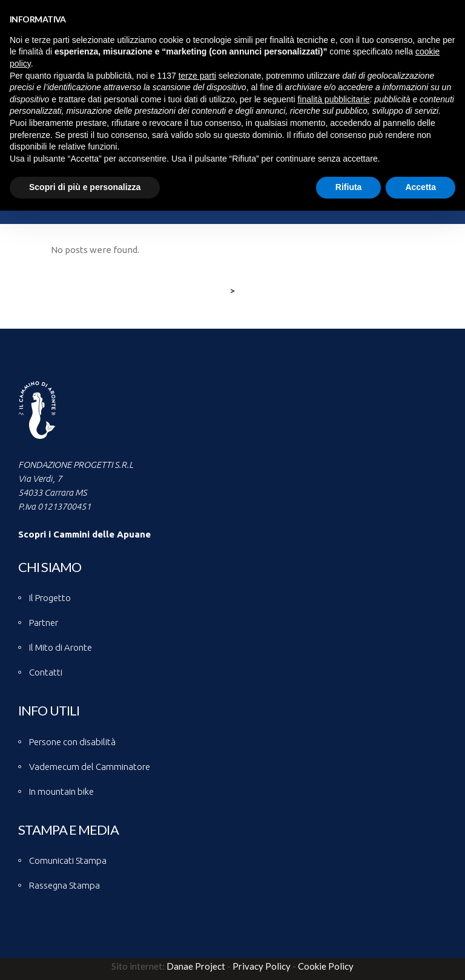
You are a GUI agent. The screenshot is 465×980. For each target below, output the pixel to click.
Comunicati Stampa (68, 860)
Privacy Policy (262, 966)
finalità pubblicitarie (333, 99)
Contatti (46, 672)
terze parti (197, 76)
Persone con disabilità (72, 742)
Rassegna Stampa (64, 885)
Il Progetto (50, 598)
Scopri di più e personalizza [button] (85, 187)
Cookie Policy (326, 966)
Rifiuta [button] (349, 187)
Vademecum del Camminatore (90, 767)
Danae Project (195, 966)
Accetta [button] (420, 187)
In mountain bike (61, 791)
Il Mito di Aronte (61, 647)
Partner (44, 623)
